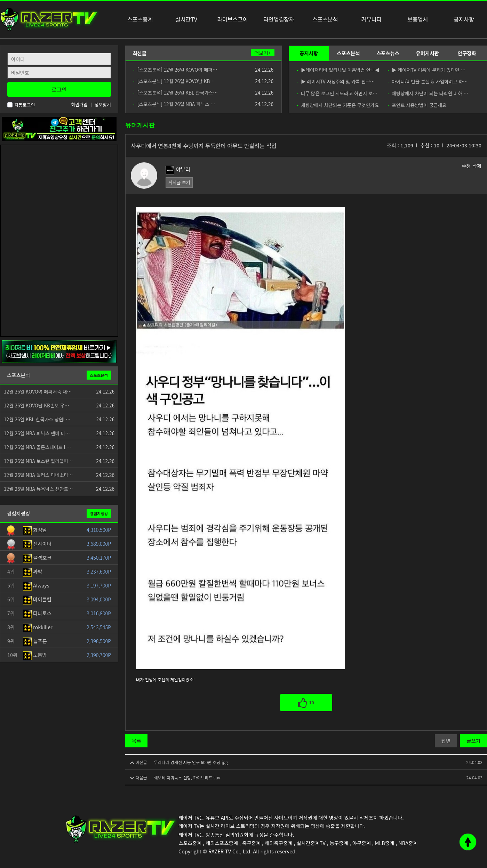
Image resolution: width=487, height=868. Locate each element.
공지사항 (309, 53)
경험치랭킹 (99, 513)
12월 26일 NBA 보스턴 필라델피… (38, 461)
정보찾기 (103, 104)
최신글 (139, 53)
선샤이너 (37, 543)
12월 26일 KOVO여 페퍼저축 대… (38, 391)
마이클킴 (37, 599)
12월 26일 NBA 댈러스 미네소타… (38, 475)
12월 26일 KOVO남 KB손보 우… (37, 405)
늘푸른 (35, 641)
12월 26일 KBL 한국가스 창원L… (37, 419)
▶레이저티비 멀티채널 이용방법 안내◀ (338, 70)
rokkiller (38, 627)
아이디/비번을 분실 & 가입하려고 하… (428, 81)
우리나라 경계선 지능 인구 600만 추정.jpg (191, 762)
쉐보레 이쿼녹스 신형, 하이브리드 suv (187, 777)
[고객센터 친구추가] (59, 128)
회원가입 (79, 104)
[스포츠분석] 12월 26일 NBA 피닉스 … (174, 104)
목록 (136, 741)
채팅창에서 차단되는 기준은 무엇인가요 (338, 105)
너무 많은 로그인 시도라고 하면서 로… (337, 93)
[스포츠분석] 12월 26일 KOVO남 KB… (174, 81)
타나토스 (37, 613)
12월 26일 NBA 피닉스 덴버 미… (37, 433)
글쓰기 (473, 741)
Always (36, 585)
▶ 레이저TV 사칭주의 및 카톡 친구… (336, 81)
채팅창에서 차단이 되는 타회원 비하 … (428, 93)
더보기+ (263, 53)
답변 (446, 741)
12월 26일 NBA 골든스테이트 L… (37, 447)
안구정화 (467, 53)
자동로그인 (21, 105)
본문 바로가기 (0, 0)
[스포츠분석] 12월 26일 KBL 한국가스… (176, 92)
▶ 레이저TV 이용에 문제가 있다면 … (427, 70)
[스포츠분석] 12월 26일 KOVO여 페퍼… (175, 70)
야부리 (178, 169)
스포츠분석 (348, 53)
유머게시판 (427, 53)
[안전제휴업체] (59, 351)
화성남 (35, 530)
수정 (466, 166)
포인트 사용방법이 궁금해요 (417, 105)
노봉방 (35, 655)
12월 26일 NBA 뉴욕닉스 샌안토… (38, 489)
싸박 (33, 571)
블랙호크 (37, 557)
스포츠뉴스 (388, 53)
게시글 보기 (179, 182)
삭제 (477, 166)
